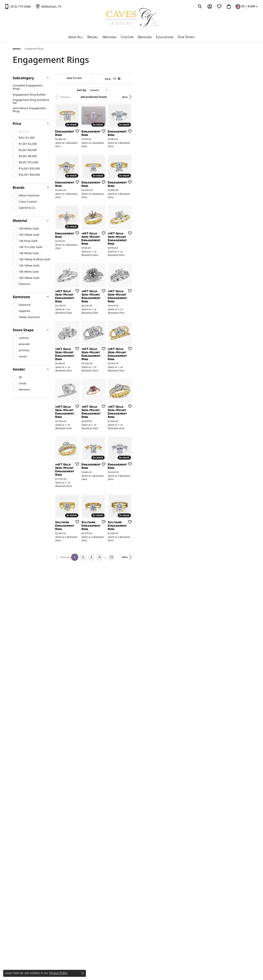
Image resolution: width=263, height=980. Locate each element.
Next (243, 97)
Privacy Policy (58, 973)
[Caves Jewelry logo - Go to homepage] (132, 18)
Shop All (76, 37)
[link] (18, 6)
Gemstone (21, 297)
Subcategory (23, 78)
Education (165, 37)
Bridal (93, 37)
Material (20, 221)
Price (17, 124)
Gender (19, 369)
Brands (19, 188)
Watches (109, 37)
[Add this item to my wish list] (115, 171)
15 (171, 798)
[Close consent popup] (83, 973)
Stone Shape (23, 330)
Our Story (186, 37)
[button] (200, 6)
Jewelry (17, 49)
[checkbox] (24, 138)
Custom (127, 37)
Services (145, 37)
